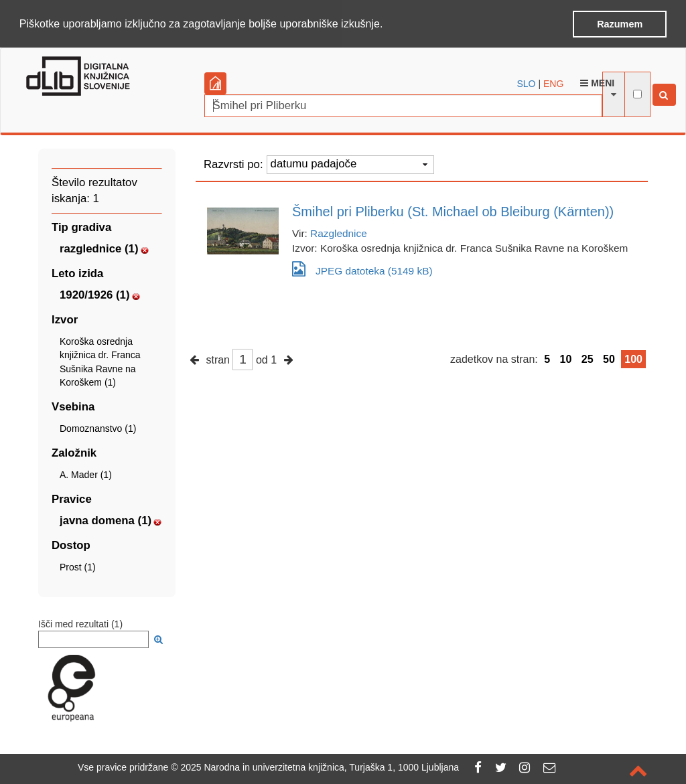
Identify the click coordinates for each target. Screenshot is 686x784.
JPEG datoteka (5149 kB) (362, 268)
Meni (597, 82)
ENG (553, 83)
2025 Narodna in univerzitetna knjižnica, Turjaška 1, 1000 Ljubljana (320, 767)
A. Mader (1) (86, 474)
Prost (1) (78, 566)
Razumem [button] (620, 24)
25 (588, 359)
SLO (527, 83)
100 (633, 359)
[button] (388, 25)
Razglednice (339, 233)
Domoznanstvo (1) (98, 428)
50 (609, 359)
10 (566, 359)
